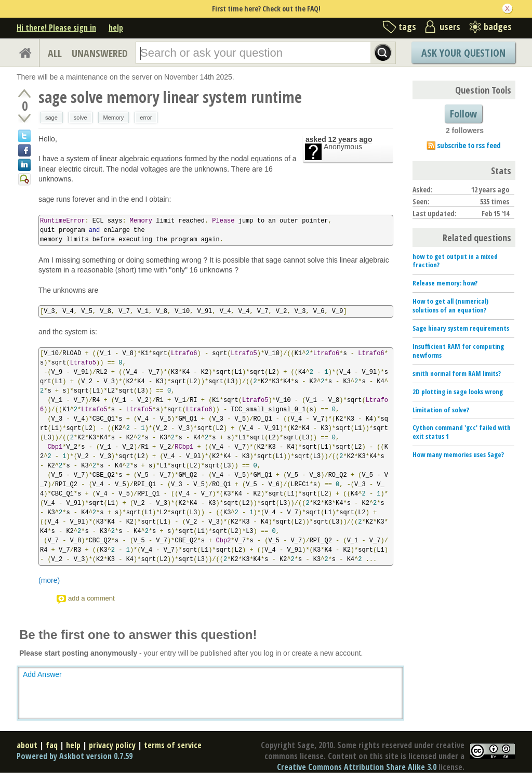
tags (407, 27)
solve (81, 118)
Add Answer (42, 674)
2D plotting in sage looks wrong (458, 392)
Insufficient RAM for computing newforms (458, 351)
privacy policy (112, 745)
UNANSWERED (100, 53)
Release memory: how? (445, 283)
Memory (114, 118)
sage (51, 118)
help (116, 28)
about (27, 745)
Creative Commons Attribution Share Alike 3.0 (357, 767)
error (146, 118)
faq (52, 745)
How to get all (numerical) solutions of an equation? (450, 305)
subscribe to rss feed (469, 145)
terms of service (173, 745)
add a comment (91, 598)
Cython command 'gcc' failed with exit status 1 (462, 432)
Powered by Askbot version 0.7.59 (75, 756)
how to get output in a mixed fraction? (455, 261)
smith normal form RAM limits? (457, 373)
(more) (49, 580)
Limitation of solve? (441, 410)
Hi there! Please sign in (56, 28)
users (450, 27)
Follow (463, 114)
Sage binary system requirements (461, 328)
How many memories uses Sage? (458, 454)
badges (498, 27)
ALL (55, 53)
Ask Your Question (463, 53)
